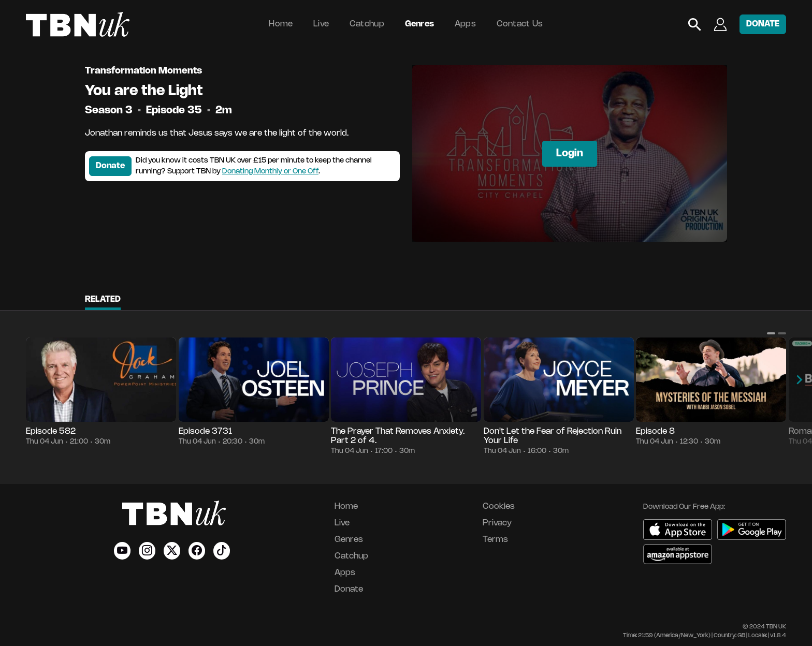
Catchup (367, 24)
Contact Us (520, 24)
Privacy (497, 523)
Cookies (499, 506)
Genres (420, 24)
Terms (495, 540)
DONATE (763, 24)
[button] (771, 333)
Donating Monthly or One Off (270, 172)
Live (321, 24)
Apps (465, 24)
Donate (110, 166)
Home (281, 24)
